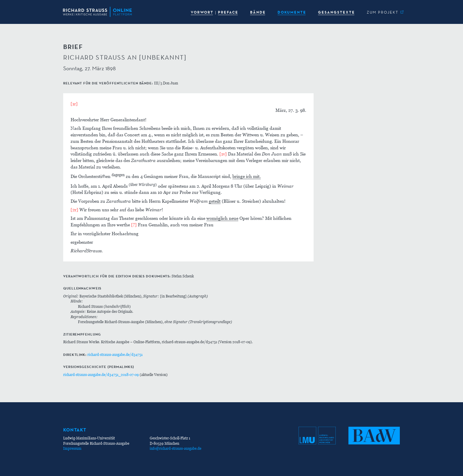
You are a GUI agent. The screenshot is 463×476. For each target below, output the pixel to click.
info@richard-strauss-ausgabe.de (176, 448)
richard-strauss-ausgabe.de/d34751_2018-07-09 (101, 375)
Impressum (72, 448)
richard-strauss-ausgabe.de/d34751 (115, 355)
